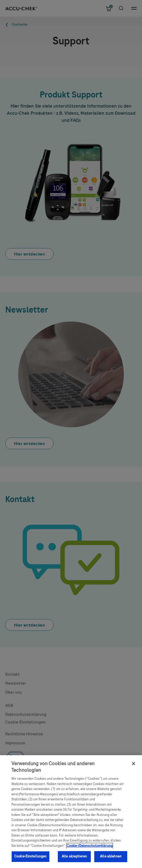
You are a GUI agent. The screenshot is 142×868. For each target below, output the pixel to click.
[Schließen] (134, 764)
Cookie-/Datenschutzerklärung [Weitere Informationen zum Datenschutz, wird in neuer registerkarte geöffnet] (90, 846)
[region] (71, 812)
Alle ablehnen (111, 856)
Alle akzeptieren (74, 856)
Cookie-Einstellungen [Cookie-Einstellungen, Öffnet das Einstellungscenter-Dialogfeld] (30, 856)
